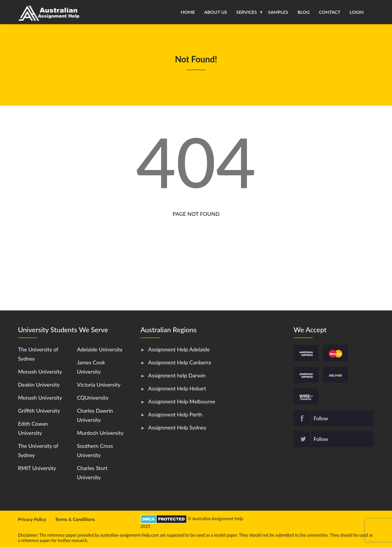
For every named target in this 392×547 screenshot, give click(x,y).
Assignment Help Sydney (177, 427)
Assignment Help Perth (175, 414)
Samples (278, 12)
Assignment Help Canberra (180, 362)
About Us (216, 12)
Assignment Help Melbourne (182, 401)
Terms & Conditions (75, 519)
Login (357, 12)
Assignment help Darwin (177, 375)
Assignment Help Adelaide (179, 349)
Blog (304, 12)
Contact (330, 12)
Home (188, 12)
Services (247, 12)
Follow (321, 418)
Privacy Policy (32, 519)
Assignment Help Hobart (177, 388)
